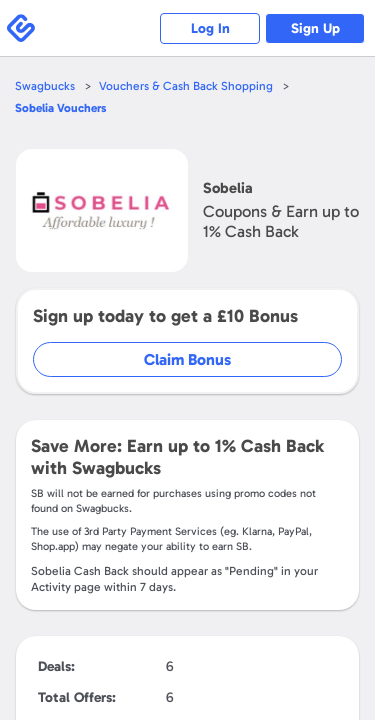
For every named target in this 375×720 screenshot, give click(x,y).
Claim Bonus (187, 359)
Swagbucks (45, 86)
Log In (210, 28)
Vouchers (60, 108)
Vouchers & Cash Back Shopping (186, 86)
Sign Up (315, 28)
